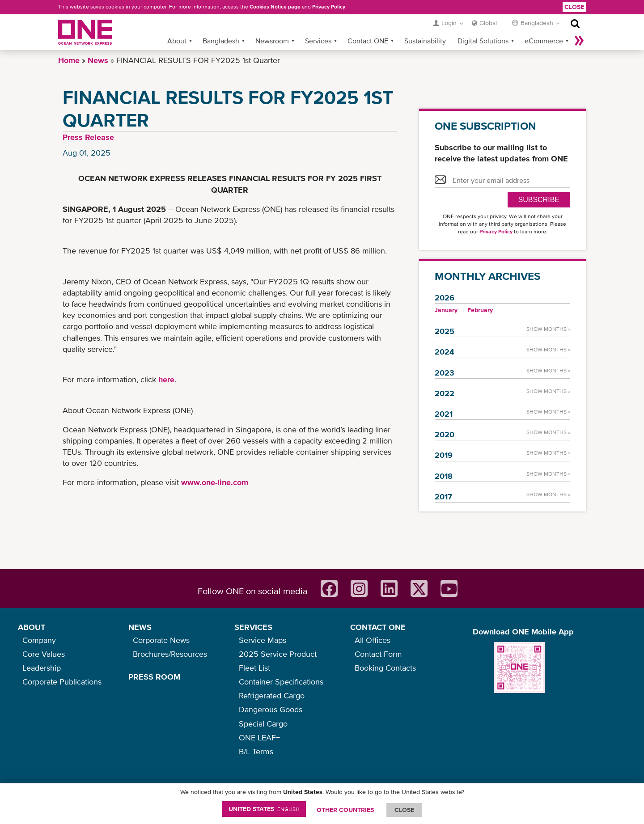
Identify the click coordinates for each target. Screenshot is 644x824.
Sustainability (425, 41)
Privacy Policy (329, 7)
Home (69, 60)
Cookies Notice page (275, 7)
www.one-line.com (215, 482)
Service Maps (263, 640)
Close (574, 7)
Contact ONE (368, 41)
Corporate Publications (62, 682)
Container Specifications (281, 682)
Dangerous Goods (271, 709)
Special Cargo (263, 724)
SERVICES (253, 627)
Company (39, 640)
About (177, 41)
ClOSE (404, 810)
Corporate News (161, 640)
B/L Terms (256, 751)
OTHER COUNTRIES (345, 810)
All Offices (373, 640)
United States (264, 809)
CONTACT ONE (378, 627)
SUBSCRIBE (539, 200)
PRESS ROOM (154, 677)
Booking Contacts (385, 668)
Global (488, 23)
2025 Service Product (278, 654)
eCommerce (544, 41)
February (480, 310)
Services (318, 41)
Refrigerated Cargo (272, 695)
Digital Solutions (483, 41)
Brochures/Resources (170, 654)
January (446, 310)
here (166, 379)
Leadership (42, 668)
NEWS (140, 627)
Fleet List (254, 668)
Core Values (44, 654)
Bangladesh (221, 41)
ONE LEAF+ (259, 737)
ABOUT (32, 627)
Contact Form (378, 654)
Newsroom (272, 41)
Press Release (88, 137)
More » (579, 41)
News (98, 60)
